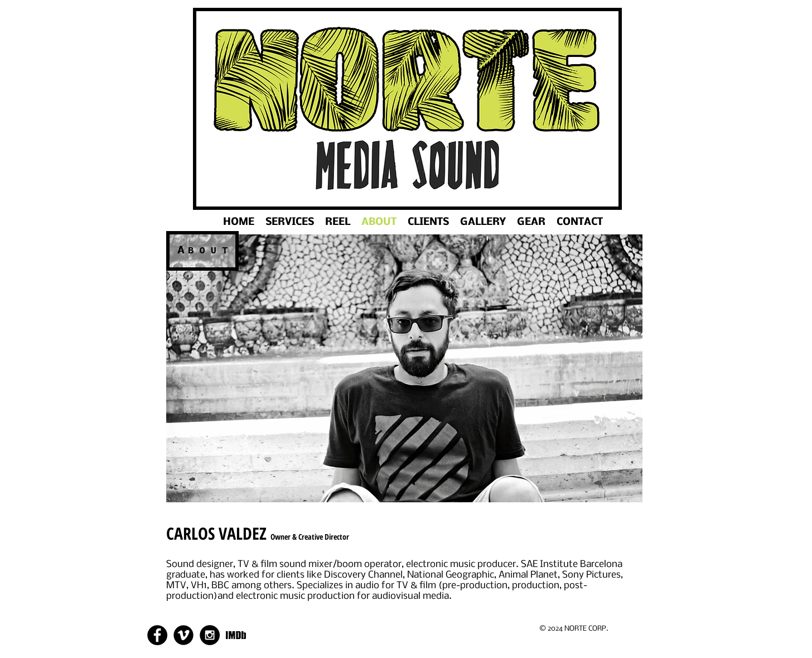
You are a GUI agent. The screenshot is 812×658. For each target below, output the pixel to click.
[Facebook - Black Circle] (157, 635)
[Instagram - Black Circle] (210, 635)
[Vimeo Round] (183, 635)
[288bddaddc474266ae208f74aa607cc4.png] (236, 635)
